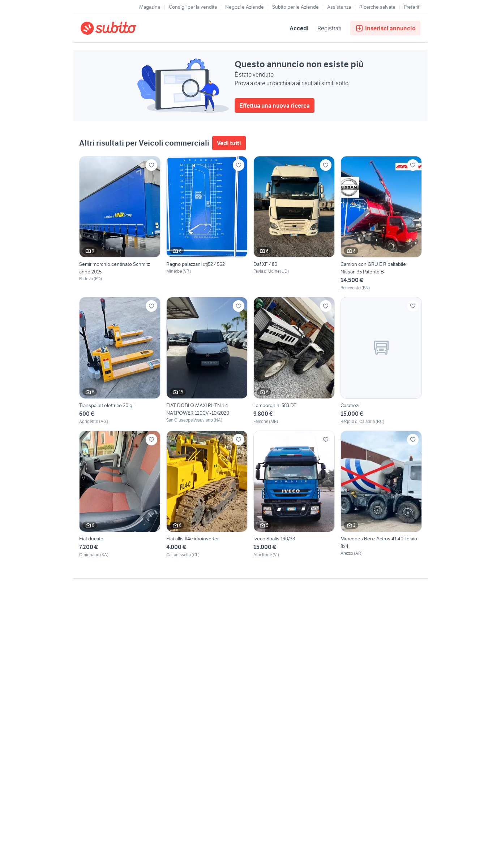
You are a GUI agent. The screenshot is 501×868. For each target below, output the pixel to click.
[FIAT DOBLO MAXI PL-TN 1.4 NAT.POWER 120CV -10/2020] (207, 361)
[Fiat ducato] (120, 494)
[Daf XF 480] (294, 224)
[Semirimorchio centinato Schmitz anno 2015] (120, 224)
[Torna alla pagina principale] (122, 28)
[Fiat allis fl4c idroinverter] (207, 494)
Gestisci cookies (99, 689)
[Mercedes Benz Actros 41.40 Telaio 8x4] (381, 494)
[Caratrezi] (381, 361)
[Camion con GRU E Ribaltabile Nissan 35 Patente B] (381, 224)
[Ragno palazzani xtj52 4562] (207, 224)
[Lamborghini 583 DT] (294, 361)
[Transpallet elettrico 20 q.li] (120, 361)
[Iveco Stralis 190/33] (294, 494)
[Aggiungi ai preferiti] (151, 165)
